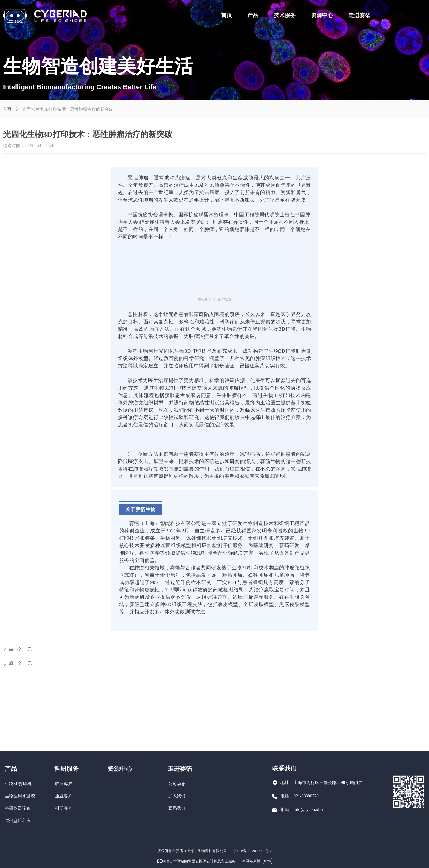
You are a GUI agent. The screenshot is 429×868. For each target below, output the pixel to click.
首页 (7, 109)
